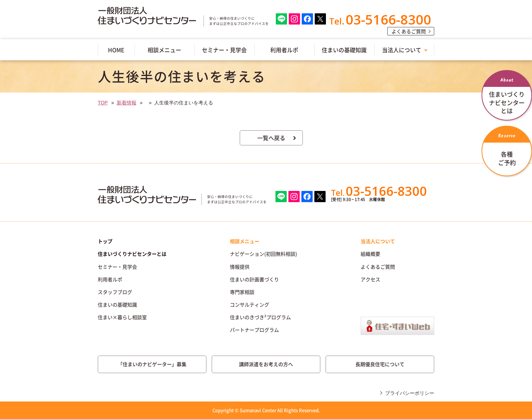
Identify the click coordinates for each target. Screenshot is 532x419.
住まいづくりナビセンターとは (132, 254)
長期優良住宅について (380, 364)
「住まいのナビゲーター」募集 (152, 364)
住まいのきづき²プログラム (260, 317)
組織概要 (370, 254)
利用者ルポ (284, 50)
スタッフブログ (115, 292)
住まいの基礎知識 (344, 50)
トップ (105, 241)
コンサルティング (250, 304)
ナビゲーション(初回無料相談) (264, 254)
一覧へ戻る (271, 138)
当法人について (402, 50)
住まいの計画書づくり (254, 279)
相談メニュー (164, 50)
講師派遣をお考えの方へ (266, 364)
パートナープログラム (254, 330)
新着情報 (127, 103)
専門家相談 (242, 292)
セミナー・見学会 (224, 50)
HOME (116, 50)
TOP (103, 103)
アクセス (370, 279)
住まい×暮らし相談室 (122, 317)
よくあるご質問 (409, 31)
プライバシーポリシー (410, 393)
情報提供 (240, 267)
